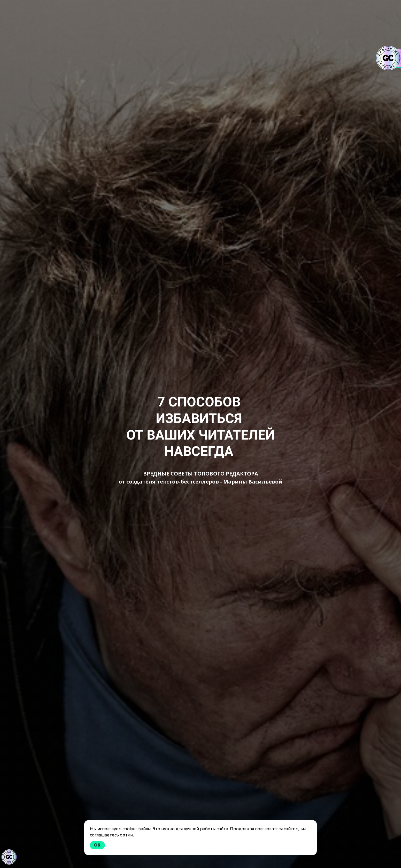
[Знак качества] (9, 857)
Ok (97, 845)
